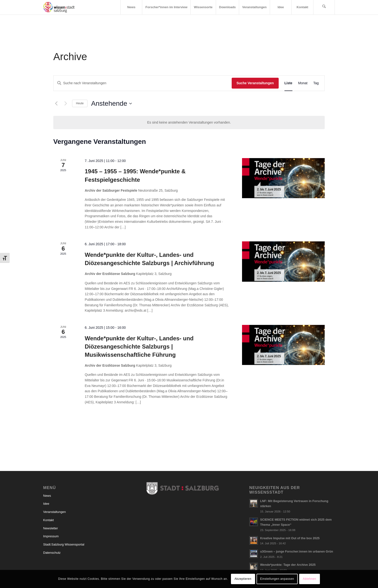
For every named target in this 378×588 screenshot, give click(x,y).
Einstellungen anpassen (277, 579)
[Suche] (324, 7)
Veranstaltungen (54, 512)
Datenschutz (52, 553)
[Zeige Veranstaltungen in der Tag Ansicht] (316, 83)
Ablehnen (310, 579)
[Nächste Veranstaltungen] (66, 104)
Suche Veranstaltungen (255, 83)
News (47, 496)
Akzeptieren (243, 579)
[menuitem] (131, 7)
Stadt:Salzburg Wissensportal (64, 544)
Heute (80, 103)
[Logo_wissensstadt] (59, 7)
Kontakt (48, 520)
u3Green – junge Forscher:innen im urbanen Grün (297, 551)
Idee (46, 504)
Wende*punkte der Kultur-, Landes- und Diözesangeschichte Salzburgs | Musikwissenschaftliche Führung (139, 346)
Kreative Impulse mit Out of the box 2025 (290, 538)
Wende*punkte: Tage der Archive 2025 (288, 565)
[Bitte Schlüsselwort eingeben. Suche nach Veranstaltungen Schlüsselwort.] (143, 83)
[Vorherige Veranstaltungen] (56, 104)
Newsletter (51, 528)
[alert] (189, 122)
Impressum (51, 536)
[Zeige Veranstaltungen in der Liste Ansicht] (288, 83)
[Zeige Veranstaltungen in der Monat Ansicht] (303, 83)
